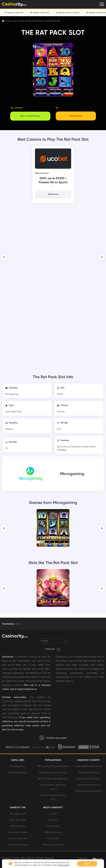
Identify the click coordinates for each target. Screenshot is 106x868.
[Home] (3, 21)
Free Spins (76, 447)
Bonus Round (64, 447)
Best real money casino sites (53, 772)
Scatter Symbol (88, 447)
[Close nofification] (102, 861)
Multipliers (62, 450)
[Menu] (102, 4)
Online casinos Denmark (88, 779)
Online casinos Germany (88, 785)
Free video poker (18, 814)
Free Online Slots (35, 21)
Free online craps (18, 820)
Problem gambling (18, 772)
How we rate (53, 826)
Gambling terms (18, 766)
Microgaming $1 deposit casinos (53, 766)
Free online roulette (18, 832)
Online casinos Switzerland (88, 791)
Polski (18, 624)
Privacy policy (53, 838)
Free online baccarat (18, 838)
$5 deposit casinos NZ (40, 13)
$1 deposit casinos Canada (68, 13)
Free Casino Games (16, 21)
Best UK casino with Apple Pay (53, 779)
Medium (9, 429)
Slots (8, 412)
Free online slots (18, 826)
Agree (87, 864)
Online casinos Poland (88, 772)
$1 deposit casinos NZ (14, 13)
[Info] (53, 186)
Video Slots (16, 412)
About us (53, 820)
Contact (53, 814)
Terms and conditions (53, 845)
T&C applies (16, 108)
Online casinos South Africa (88, 766)
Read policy (64, 865)
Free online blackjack (18, 845)
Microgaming (12, 394)
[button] (4, 257)
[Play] (76, 116)
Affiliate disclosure (53, 832)
